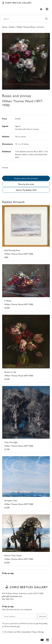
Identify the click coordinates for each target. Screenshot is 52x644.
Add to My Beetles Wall (26, 190)
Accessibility (26, 632)
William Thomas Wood (26, 27)
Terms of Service (10, 626)
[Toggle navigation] (47, 9)
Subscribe (43, 616)
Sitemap (41, 632)
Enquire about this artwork (26, 178)
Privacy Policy (43, 623)
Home (5, 27)
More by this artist (26, 184)
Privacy (34, 632)
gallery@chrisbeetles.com (12, 596)
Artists (12, 27)
